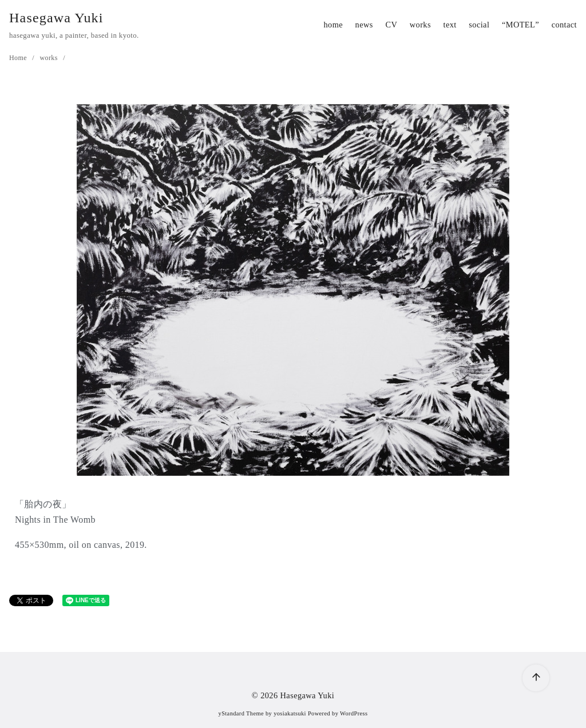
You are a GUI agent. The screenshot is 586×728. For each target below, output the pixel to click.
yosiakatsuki (290, 713)
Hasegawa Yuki (56, 18)
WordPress (354, 713)
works (420, 25)
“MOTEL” (520, 25)
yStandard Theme (241, 713)
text (450, 25)
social (479, 25)
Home (19, 58)
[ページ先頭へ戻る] (536, 678)
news (364, 25)
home (333, 25)
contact (564, 25)
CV (391, 25)
